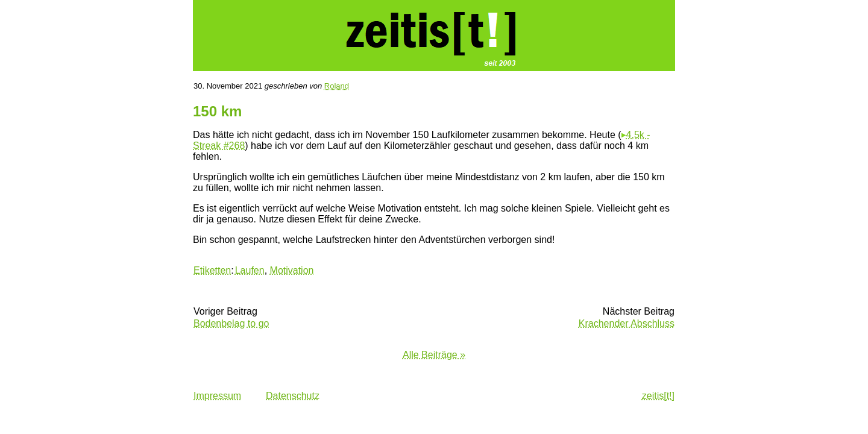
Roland (337, 86)
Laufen (250, 270)
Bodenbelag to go (231, 323)
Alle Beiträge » (434, 355)
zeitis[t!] (658, 396)
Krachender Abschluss (627, 323)
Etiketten (212, 270)
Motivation (292, 270)
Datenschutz (293, 396)
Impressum (217, 396)
